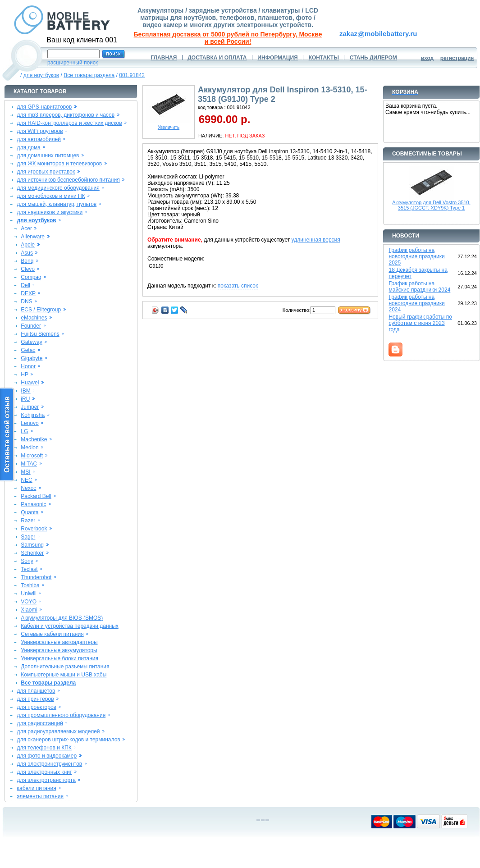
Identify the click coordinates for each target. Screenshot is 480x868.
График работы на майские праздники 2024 (419, 287)
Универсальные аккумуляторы (59, 650)
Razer (28, 521)
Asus (27, 253)
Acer (26, 228)
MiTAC (29, 464)
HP (25, 375)
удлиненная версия (316, 240)
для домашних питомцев (48, 155)
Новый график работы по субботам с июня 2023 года (420, 323)
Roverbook (34, 529)
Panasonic (33, 504)
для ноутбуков (41, 75)
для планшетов (36, 691)
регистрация (457, 58)
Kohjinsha (33, 415)
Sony (27, 561)
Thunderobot (36, 577)
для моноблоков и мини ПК (51, 196)
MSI (25, 472)
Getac (28, 350)
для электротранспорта (46, 780)
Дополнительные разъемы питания (65, 667)
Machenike (34, 439)
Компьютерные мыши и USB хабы (64, 675)
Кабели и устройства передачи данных (69, 626)
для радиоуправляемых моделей (58, 731)
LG (24, 431)
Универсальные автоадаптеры (59, 642)
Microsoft (32, 456)
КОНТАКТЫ (324, 58)
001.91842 (132, 75)
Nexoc (28, 488)
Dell (25, 285)
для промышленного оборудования (61, 715)
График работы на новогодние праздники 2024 (416, 303)
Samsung (32, 545)
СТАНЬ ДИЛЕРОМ (373, 58)
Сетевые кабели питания (52, 634)
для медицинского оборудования (58, 188)
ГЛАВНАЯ (164, 58)
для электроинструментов (49, 764)
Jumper (30, 407)
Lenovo (30, 423)
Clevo (28, 269)
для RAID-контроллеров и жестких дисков (69, 123)
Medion (30, 448)
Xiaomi (29, 610)
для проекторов (37, 707)
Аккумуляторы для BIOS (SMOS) (62, 618)
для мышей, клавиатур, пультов (57, 204)
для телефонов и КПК (44, 748)
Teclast (29, 569)
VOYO (29, 602)
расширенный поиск (73, 63)
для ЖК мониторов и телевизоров (59, 164)
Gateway (31, 342)
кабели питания (36, 788)
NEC (26, 480)
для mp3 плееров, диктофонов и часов (66, 115)
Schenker (32, 553)
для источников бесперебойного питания (68, 180)
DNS (26, 302)
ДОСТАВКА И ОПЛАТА (217, 58)
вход (427, 58)
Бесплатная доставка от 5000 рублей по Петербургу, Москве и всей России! (228, 38)
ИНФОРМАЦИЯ (277, 58)
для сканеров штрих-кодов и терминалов (68, 740)
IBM (25, 391)
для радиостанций (40, 723)
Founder (31, 326)
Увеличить (169, 125)
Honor (28, 366)
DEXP (28, 293)
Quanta (30, 512)
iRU (25, 399)
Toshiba (30, 585)
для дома (28, 147)
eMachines (34, 318)
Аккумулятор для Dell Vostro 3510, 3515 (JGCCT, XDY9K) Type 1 (431, 205)
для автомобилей (39, 139)
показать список (238, 286)
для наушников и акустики (50, 212)
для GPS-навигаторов (44, 107)
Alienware (33, 237)
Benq (27, 261)
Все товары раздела (89, 75)
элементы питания (40, 796)
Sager (28, 537)
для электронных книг (44, 772)
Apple (28, 245)
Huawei (30, 383)
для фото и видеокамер (47, 756)
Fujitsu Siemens (40, 334)
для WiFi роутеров (40, 131)
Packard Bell (36, 496)
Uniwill (29, 594)
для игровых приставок (46, 172)
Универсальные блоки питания (59, 658)
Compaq (31, 277)
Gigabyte (32, 358)
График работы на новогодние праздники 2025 (416, 256)
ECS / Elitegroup (41, 310)
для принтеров (35, 699)
